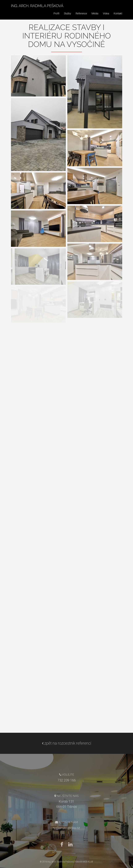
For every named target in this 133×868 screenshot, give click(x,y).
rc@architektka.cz (66, 828)
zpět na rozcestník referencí (67, 743)
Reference (81, 16)
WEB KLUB (88, 862)
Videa (106, 16)
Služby (68, 16)
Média (95, 16)
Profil (56, 16)
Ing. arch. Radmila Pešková (37, 8)
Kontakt (118, 16)
